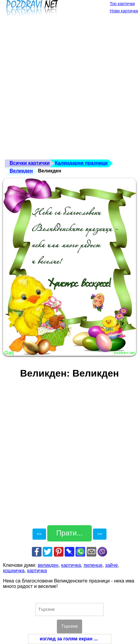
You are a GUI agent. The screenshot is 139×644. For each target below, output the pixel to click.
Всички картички (30, 163)
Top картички (122, 4)
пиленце (93, 565)
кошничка (14, 571)
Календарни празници (81, 163)
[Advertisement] (69, 90)
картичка (71, 565)
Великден (21, 171)
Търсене (69, 626)
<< (39, 534)
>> (100, 534)
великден (48, 565)
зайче (111, 565)
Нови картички (124, 11)
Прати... (69, 533)
